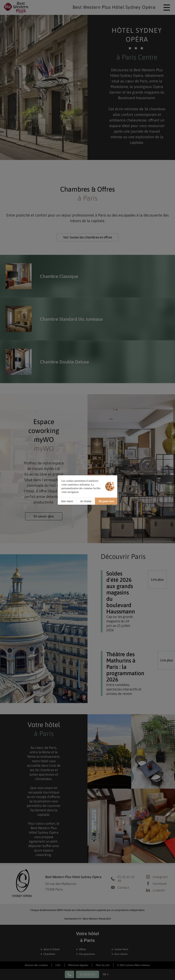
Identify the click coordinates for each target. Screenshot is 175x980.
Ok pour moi (106, 501)
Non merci (67, 501)
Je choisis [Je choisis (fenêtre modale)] (86, 501)
